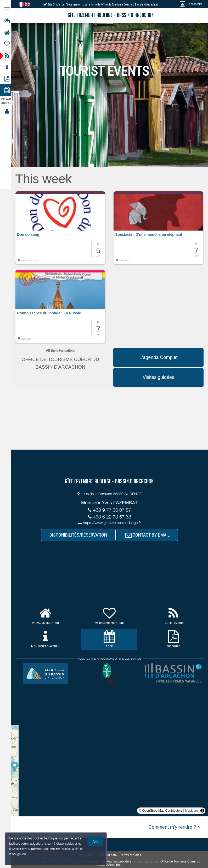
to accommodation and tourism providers (105, 861)
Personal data (109, 855)
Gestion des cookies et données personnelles (40, 859)
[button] (63, 230)
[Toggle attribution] (202, 811)
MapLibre (192, 811)
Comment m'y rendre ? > (174, 827)
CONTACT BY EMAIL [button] (149, 535)
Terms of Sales (132, 855)
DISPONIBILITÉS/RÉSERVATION (80, 535)
